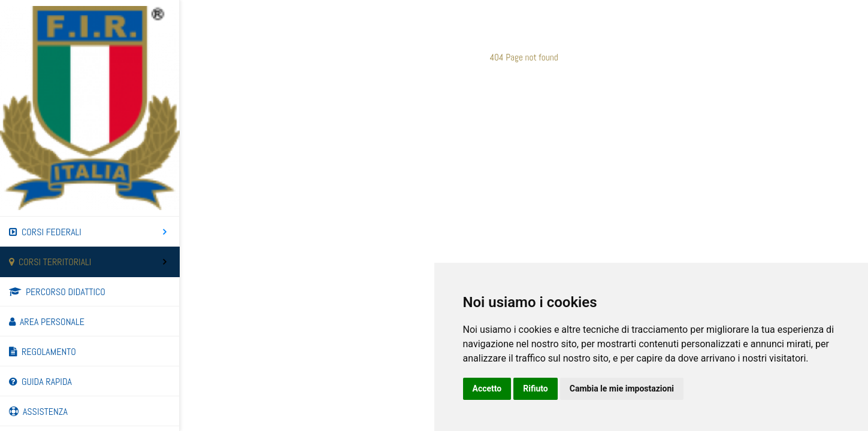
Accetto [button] (487, 388)
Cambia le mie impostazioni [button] (622, 388)
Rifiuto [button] (536, 388)
